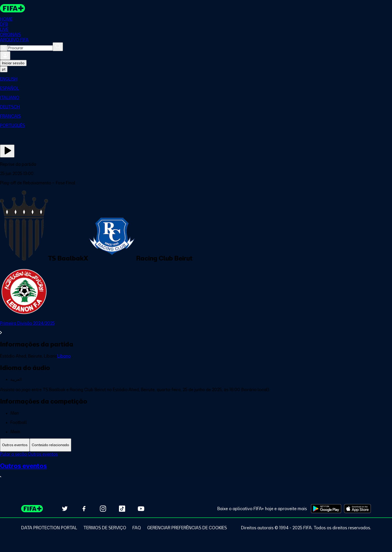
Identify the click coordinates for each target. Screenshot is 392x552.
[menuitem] (196, 79)
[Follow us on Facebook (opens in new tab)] (84, 509)
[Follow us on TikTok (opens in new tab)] (122, 509)
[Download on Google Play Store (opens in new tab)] (326, 509)
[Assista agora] (7, 151)
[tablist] (196, 445)
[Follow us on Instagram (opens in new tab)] (103, 509)
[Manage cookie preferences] (187, 528)
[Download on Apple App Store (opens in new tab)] (357, 509)
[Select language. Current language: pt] (4, 69)
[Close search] (4, 48)
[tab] (15, 445)
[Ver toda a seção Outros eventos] (196, 471)
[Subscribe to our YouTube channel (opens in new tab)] (141, 509)
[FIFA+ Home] (13, 8)
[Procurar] (58, 47)
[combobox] (30, 48)
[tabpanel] (196, 469)
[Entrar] (5, 56)
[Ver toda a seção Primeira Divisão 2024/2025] (196, 328)
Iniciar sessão (13, 63)
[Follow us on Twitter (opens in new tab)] (65, 509)
